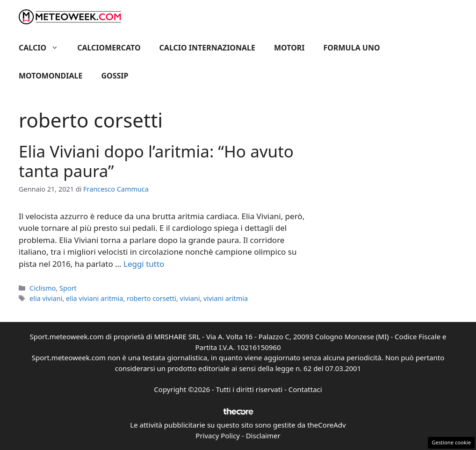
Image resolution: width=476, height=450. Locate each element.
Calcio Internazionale (207, 48)
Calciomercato (109, 48)
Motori (289, 48)
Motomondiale (51, 76)
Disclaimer (263, 436)
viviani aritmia (226, 298)
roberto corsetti (151, 298)
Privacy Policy (218, 436)
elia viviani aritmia (94, 298)
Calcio (43, 48)
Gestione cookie (451, 442)
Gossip (115, 76)
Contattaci (305, 389)
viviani (190, 298)
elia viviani (46, 298)
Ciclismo (43, 288)
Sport (68, 288)
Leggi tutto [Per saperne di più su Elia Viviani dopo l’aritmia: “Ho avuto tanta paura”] (144, 264)
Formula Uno (352, 48)
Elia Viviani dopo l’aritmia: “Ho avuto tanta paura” (156, 161)
